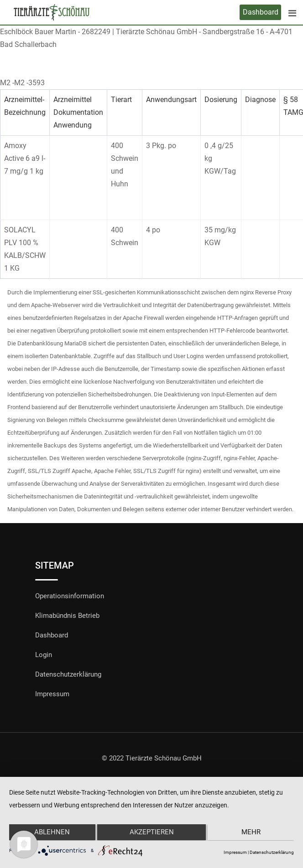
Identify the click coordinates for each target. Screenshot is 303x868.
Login (44, 655)
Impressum (52, 694)
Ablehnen (51, 833)
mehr (252, 833)
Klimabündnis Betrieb (67, 616)
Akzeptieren (152, 833)
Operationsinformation (70, 596)
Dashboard (261, 12)
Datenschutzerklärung (68, 674)
